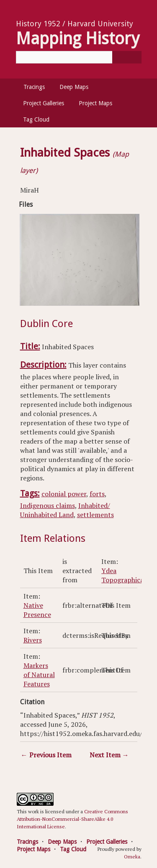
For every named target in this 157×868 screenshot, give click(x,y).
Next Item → (109, 755)
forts (97, 494)
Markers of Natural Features (39, 675)
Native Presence (37, 610)
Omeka (132, 857)
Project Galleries (44, 103)
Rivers (33, 640)
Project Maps (95, 103)
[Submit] (127, 57)
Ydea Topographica (122, 575)
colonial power (64, 494)
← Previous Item (46, 755)
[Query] (79, 57)
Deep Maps (74, 87)
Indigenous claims (48, 505)
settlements (95, 515)
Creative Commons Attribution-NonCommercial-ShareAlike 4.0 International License (72, 819)
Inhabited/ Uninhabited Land (65, 510)
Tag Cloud (36, 119)
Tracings (34, 87)
